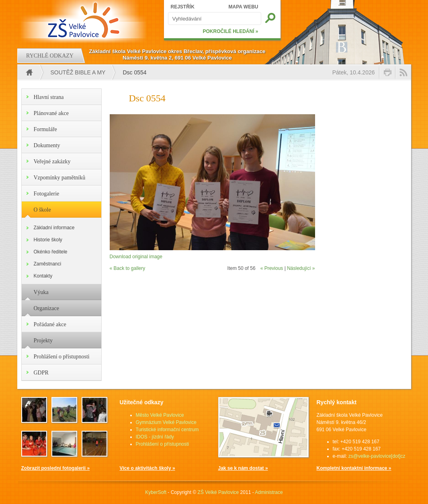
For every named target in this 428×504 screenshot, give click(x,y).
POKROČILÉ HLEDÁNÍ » (230, 31)
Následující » (301, 268)
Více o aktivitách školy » (147, 468)
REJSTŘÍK (183, 7)
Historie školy (48, 240)
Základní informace (54, 228)
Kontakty (43, 276)
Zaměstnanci (48, 264)
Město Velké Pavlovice (160, 415)
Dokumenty (47, 145)
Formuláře (45, 129)
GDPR (41, 373)
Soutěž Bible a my (78, 72)
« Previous (272, 268)
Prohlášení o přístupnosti (62, 357)
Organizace (46, 308)
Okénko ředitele (51, 252)
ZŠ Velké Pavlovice (218, 492)
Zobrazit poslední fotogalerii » (56, 468)
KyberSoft (156, 492)
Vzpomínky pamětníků (60, 178)
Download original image (136, 257)
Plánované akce (51, 113)
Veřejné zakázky (52, 161)
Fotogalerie (47, 194)
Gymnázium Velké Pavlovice (166, 422)
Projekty (43, 340)
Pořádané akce (50, 324)
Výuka (41, 292)
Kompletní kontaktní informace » (354, 468)
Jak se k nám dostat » (243, 468)
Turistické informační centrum (167, 430)
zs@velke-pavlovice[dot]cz (377, 456)
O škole (42, 210)
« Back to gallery (128, 268)
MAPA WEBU (244, 7)
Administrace (269, 492)
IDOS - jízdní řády (155, 437)
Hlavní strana (49, 97)
